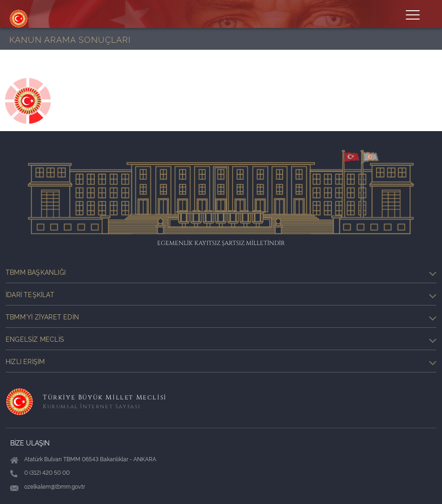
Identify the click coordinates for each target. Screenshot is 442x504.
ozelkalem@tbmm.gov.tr (55, 486)
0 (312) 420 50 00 (47, 472)
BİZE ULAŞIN (30, 442)
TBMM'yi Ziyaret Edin (221, 317)
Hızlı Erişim (221, 361)
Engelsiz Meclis (221, 339)
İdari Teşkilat (221, 294)
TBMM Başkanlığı (221, 272)
